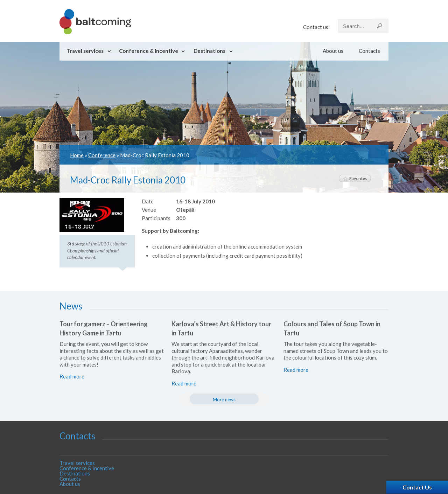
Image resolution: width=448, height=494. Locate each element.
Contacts (369, 51)
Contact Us (417, 487)
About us (333, 51)
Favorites (355, 178)
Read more (72, 376)
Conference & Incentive (149, 51)
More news (224, 399)
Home (77, 155)
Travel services (85, 51)
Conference (102, 155)
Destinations (209, 51)
